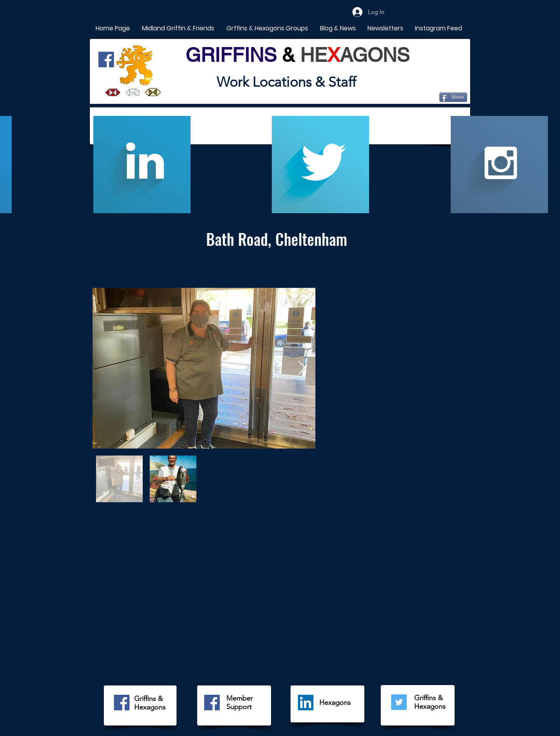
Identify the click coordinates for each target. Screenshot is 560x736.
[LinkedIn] (306, 703)
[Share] (453, 97)
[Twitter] (399, 702)
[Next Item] (302, 368)
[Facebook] (106, 60)
